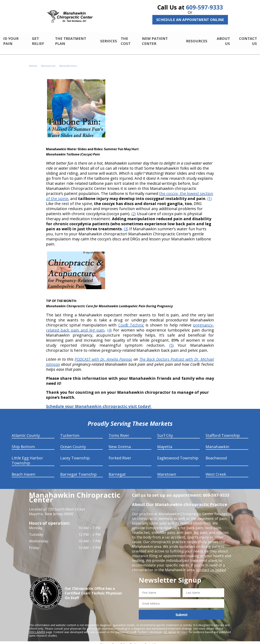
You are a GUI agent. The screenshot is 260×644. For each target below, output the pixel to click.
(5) (171, 342)
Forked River (120, 455)
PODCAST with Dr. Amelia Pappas (103, 356)
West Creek (216, 471)
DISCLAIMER (37, 629)
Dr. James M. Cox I (175, 629)
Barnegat (117, 471)
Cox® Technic (131, 322)
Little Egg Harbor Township (27, 457)
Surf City (165, 432)
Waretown (167, 471)
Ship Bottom (23, 443)
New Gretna (120, 443)
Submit (182, 611)
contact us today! (211, 566)
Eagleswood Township (178, 455)
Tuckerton (70, 432)
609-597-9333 (204, 7)
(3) (126, 226)
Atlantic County (26, 432)
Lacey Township (75, 455)
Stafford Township (223, 432)
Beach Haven (24, 471)
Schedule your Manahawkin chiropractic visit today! (99, 403)
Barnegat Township (79, 471)
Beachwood (216, 455)
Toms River (119, 432)
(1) (210, 195)
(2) (134, 210)
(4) (109, 327)
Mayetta (165, 443)
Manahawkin (217, 443)
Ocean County (73, 443)
